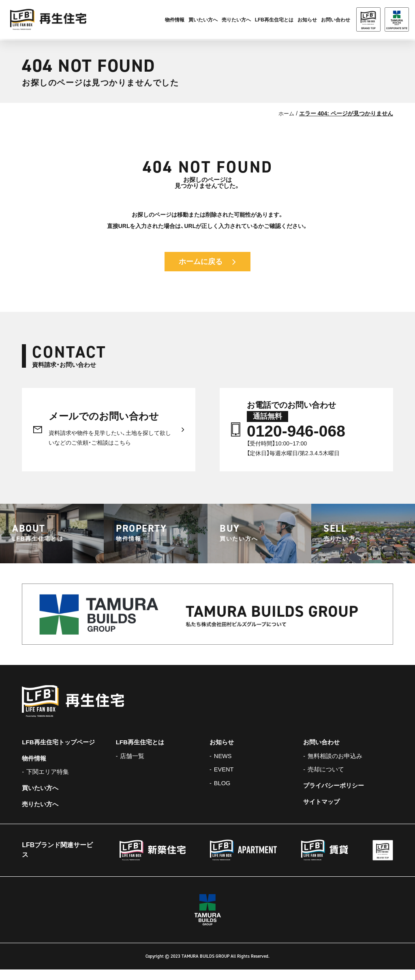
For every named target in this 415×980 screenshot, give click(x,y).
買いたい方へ (203, 21)
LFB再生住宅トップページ (61, 752)
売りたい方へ (236, 21)
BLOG (223, 794)
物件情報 (175, 21)
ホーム (286, 113)
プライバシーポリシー (336, 796)
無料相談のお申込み (337, 766)
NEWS (224, 766)
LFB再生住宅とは (274, 21)
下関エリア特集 (49, 782)
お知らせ (307, 21)
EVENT (225, 780)
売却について (327, 780)
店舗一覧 (133, 766)
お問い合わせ (323, 752)
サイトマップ (323, 813)
